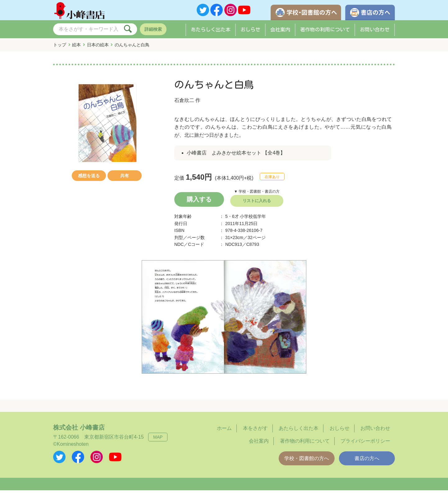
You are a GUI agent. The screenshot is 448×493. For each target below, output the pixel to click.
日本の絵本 (98, 48)
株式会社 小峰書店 (79, 430)
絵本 (76, 48)
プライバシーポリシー (365, 444)
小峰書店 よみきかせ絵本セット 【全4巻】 (236, 156)
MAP (158, 440)
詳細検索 (153, 32)
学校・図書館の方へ (307, 461)
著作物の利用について (325, 32)
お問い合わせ (375, 32)
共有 (125, 178)
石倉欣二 (184, 103)
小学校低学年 (253, 219)
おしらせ (250, 32)
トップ (60, 48)
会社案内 (280, 32)
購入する (199, 202)
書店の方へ (367, 461)
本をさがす (255, 431)
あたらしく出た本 (211, 32)
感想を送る (89, 178)
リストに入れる (257, 203)
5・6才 (232, 219)
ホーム (224, 431)
